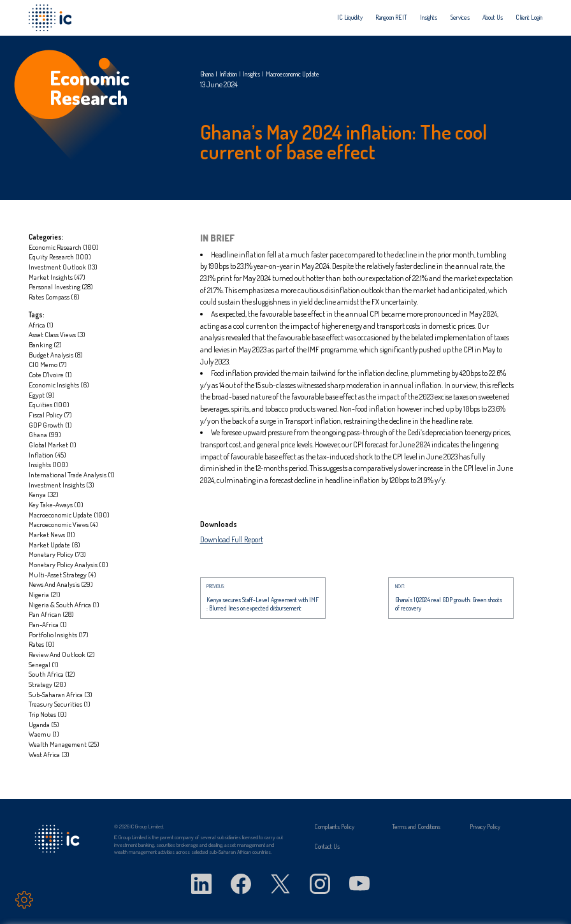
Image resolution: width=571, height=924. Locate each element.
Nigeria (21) (45, 594)
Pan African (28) (51, 614)
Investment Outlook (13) (63, 267)
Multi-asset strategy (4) (62, 574)
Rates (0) (42, 644)
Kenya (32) (44, 494)
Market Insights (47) (57, 277)
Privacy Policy (485, 827)
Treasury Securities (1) (60, 704)
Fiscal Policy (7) (50, 415)
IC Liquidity (350, 18)
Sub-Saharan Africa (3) (61, 694)
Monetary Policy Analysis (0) (69, 564)
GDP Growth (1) (50, 425)
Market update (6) (54, 545)
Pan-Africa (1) (48, 624)
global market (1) (53, 444)
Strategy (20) (47, 684)
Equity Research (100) (60, 256)
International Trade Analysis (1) (72, 474)
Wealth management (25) (64, 744)
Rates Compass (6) (54, 297)
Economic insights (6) (59, 385)
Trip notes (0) (48, 714)
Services (460, 18)
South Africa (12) (52, 674)
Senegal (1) (44, 664)
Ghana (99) (45, 434)
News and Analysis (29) (61, 584)
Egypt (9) (42, 395)
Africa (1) (41, 325)
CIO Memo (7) (48, 364)
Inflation (228, 74)
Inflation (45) (47, 455)
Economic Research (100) (64, 247)
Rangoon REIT (391, 18)
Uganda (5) (44, 724)
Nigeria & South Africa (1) (64, 604)
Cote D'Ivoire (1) (50, 374)
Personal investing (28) (61, 286)
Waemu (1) (44, 734)
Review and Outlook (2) (62, 654)
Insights (429, 18)
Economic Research (90, 87)
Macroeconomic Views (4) (63, 524)
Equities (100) (49, 404)
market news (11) (52, 534)
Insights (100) (48, 464)
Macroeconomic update (293, 74)
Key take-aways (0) (56, 504)
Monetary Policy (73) (57, 554)
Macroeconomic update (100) (69, 515)
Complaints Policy (334, 827)
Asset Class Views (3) (57, 334)
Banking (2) (45, 344)
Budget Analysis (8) (56, 355)
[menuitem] (350, 18)
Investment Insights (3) (61, 485)
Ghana (207, 74)
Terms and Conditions (416, 827)
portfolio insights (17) (59, 634)
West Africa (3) (49, 754)
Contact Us (327, 846)
